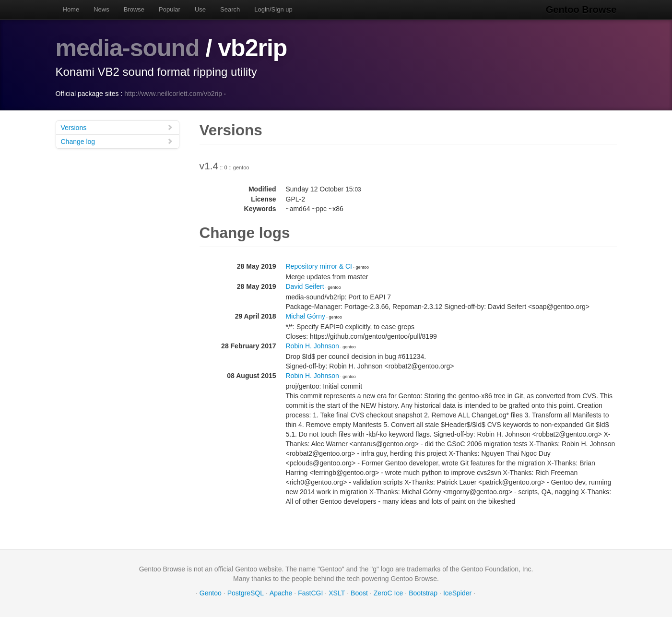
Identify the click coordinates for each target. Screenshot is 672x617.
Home (71, 9)
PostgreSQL (246, 593)
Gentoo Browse (581, 10)
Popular (170, 9)
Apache (281, 593)
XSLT (337, 593)
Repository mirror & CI (319, 266)
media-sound (128, 48)
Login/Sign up (273, 9)
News (101, 9)
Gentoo (211, 593)
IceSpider (457, 593)
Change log (117, 141)
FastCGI (310, 593)
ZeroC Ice (388, 593)
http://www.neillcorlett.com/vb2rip (173, 94)
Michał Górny (306, 316)
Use (200, 9)
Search (230, 9)
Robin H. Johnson (312, 346)
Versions (117, 127)
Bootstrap (423, 593)
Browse (134, 9)
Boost (359, 593)
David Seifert (305, 286)
